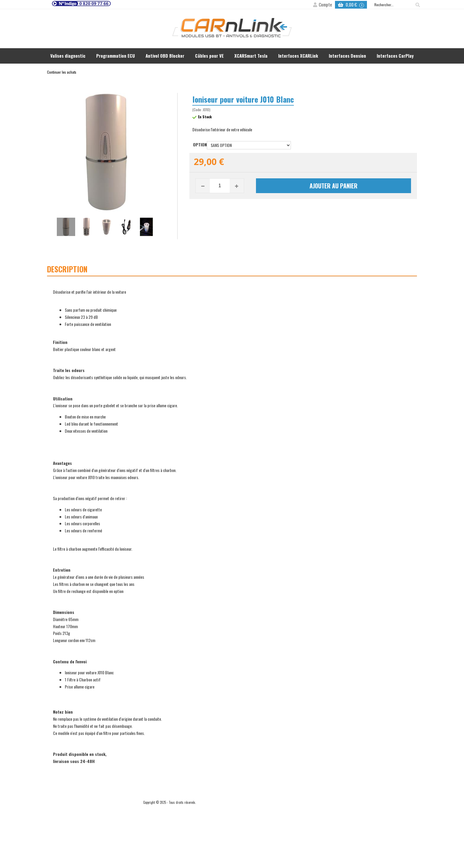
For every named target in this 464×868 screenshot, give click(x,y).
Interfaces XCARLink (298, 56)
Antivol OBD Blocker (165, 56)
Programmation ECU (116, 56)
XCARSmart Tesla (251, 56)
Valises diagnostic (68, 56)
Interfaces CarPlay (395, 56)
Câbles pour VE (209, 56)
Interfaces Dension (347, 56)
